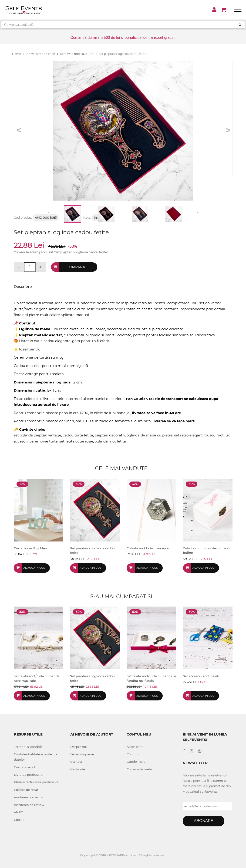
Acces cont (135, 747)
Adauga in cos (34, 568)
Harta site (78, 769)
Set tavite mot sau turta (79, 54)
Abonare (204, 821)
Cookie (19, 820)
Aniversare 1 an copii (42, 54)
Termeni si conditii (28, 747)
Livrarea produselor (29, 775)
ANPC (18, 812)
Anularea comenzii (28, 797)
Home (18, 54)
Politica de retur (26, 790)
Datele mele (136, 762)
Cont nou (134, 754)
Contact (76, 762)
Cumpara (76, 267)
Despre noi (79, 747)
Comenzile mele (139, 769)
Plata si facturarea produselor (36, 782)
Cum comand (24, 767)
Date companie (82, 754)
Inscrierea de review (29, 805)
